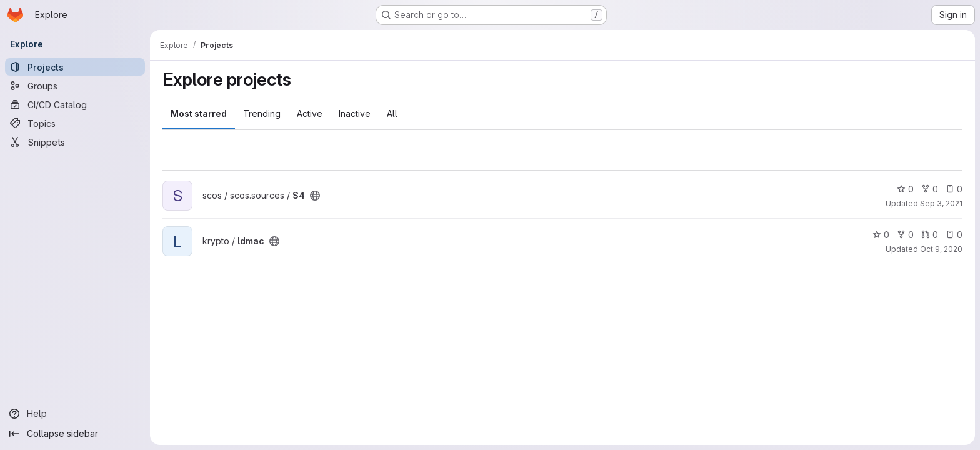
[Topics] (75, 123)
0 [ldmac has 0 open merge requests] (930, 235)
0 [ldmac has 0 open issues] (954, 235)
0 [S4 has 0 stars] (905, 189)
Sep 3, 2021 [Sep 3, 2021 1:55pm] (941, 203)
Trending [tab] (262, 113)
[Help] (75, 414)
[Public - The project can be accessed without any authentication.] (315, 196)
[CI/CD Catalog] (75, 104)
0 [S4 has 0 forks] (930, 189)
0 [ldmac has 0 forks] (905, 235)
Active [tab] (310, 113)
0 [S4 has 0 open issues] (954, 189)
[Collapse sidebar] (75, 434)
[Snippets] (75, 142)
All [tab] (392, 113)
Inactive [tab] (355, 113)
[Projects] (75, 67)
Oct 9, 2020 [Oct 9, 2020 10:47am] (941, 249)
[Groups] (75, 86)
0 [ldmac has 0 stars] (881, 235)
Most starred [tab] (199, 113)
